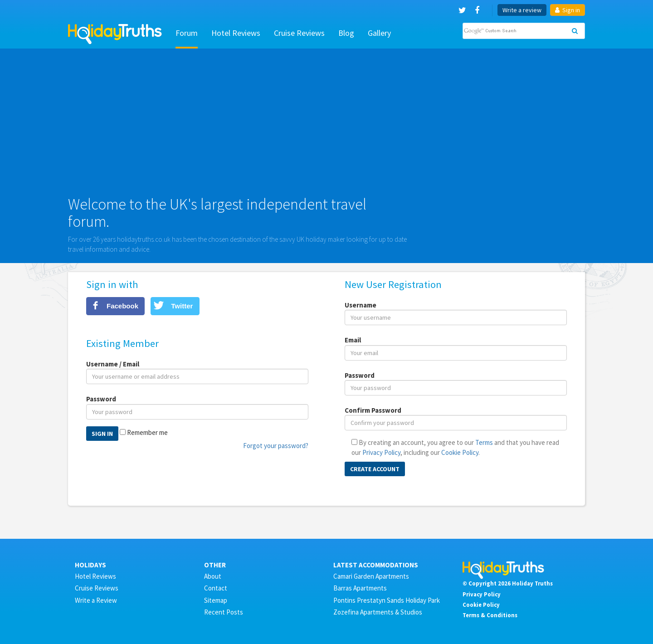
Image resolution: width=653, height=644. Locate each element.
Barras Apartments (360, 588)
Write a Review (96, 600)
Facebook (122, 306)
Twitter (182, 306)
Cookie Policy (460, 452)
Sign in (568, 10)
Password (101, 399)
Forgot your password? (276, 446)
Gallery (379, 33)
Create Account (375, 469)
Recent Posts (224, 612)
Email (353, 340)
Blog (346, 33)
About (213, 576)
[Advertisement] (326, 126)
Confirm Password (373, 410)
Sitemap (216, 600)
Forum (187, 33)
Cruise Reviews (299, 33)
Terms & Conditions (490, 615)
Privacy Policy (381, 452)
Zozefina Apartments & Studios (378, 612)
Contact (216, 588)
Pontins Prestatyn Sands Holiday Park (387, 600)
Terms (484, 442)
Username (361, 305)
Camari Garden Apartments (371, 576)
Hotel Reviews (236, 33)
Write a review (522, 10)
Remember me (147, 432)
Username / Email (113, 364)
